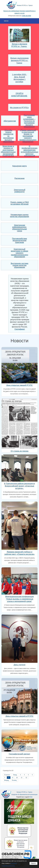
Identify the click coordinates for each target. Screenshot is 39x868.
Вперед (7, 780)
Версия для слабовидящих (11, 11)
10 (17, 778)
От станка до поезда (19, 451)
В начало (7, 775)
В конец (14, 780)
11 (22, 778)
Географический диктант (20, 754)
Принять (33, 863)
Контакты (23, 11)
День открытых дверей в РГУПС (19, 716)
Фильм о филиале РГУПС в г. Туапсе (20, 44)
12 (26, 778)
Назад (15, 775)
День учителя (19, 665)
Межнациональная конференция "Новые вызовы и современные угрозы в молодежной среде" (19, 599)
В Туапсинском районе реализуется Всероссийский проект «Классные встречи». (19, 486)
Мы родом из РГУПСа (19, 108)
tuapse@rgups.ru (31, 11)
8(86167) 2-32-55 (19, 13)
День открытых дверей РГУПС (20, 385)
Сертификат (20, 329)
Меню (6, 21)
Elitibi (31, 797)
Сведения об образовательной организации (24, 794)
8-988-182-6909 (26, 16)
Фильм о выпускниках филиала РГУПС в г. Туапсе (20, 60)
